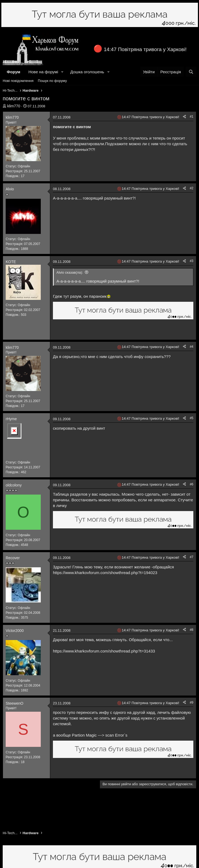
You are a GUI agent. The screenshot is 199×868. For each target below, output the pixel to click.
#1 (192, 117)
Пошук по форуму (52, 81)
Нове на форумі (43, 72)
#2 (192, 188)
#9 (192, 703)
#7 (192, 557)
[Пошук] (191, 72)
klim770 (14, 106)
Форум (14, 72)
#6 (192, 484)
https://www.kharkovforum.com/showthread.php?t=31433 (104, 651)
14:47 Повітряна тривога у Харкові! (145, 49)
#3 (192, 261)
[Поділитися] (184, 117)
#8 (192, 630)
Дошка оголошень (87, 72)
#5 (192, 418)
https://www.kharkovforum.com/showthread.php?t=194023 (105, 573)
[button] (62, 72)
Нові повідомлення (18, 81)
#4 (192, 347)
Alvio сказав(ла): (70, 272)
